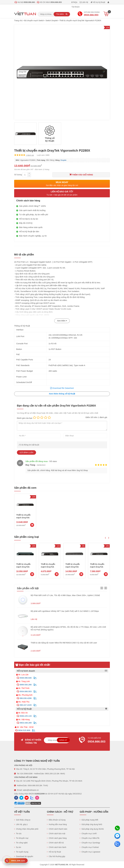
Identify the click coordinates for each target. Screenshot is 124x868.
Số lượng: (18, 175)
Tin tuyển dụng (21, 852)
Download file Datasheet (62, 388)
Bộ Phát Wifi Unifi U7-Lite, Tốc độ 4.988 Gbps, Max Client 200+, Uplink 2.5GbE (65, 595)
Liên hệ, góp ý (21, 824)
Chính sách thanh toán (57, 829)
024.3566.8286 (26, 774)
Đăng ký (63, 740)
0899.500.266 (26, 685)
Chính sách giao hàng (57, 838)
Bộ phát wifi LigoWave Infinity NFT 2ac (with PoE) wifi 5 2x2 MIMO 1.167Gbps (65, 611)
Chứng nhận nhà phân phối (26, 829)
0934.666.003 (26, 691)
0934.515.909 (24, 730)
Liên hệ (84, 2)
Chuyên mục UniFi (88, 834)
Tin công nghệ (21, 843)
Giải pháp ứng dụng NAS (91, 824)
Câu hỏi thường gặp (56, 856)
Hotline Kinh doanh (88, 14)
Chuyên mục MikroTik (90, 838)
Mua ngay (62, 184)
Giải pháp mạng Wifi (89, 820)
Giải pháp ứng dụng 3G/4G (92, 829)
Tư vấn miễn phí (93, 740)
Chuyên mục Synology (90, 843)
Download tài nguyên (24, 856)
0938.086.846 (26, 678)
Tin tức (18, 834)
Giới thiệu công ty (22, 820)
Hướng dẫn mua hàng (57, 824)
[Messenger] (117, 836)
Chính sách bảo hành (57, 847)
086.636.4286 (26, 698)
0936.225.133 (26, 716)
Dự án (18, 847)
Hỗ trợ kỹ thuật (98, 2)
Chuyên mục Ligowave (90, 852)
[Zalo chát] (117, 844)
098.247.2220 (26, 705)
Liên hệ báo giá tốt (62, 193)
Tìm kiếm (62, 14)
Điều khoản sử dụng (56, 820)
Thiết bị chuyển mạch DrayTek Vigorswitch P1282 (25, 567)
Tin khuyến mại (21, 838)
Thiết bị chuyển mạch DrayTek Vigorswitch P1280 (50, 567)
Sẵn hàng (50, 160)
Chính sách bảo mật (56, 834)
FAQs (74, 2)
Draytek (63, 160)
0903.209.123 (51, 774)
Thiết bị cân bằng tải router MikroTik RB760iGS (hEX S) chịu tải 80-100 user (64, 643)
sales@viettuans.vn (31, 790)
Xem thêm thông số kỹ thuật (62, 394)
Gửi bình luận (26, 452)
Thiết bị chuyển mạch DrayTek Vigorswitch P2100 (74, 567)
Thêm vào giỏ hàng (81, 175)
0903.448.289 (26, 723)
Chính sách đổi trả (55, 843)
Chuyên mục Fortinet (89, 847)
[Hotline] (117, 828)
